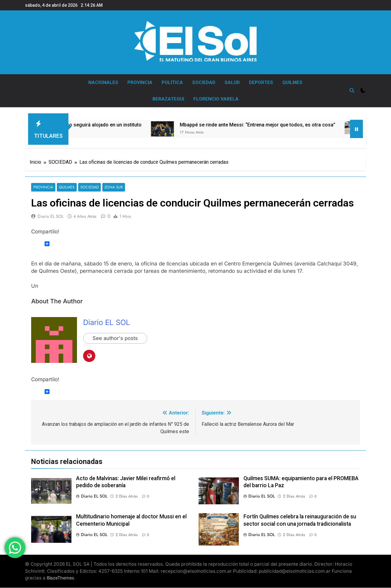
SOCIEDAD (204, 82)
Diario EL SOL (51, 217)
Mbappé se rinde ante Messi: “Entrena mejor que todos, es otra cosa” (272, 125)
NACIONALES (103, 82)
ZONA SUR (111, 187)
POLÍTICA (172, 82)
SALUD (232, 82)
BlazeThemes (60, 578)
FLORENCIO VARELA (216, 99)
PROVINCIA (140, 82)
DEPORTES (261, 82)
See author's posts (116, 338)
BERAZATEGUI (168, 99)
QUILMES (292, 82)
